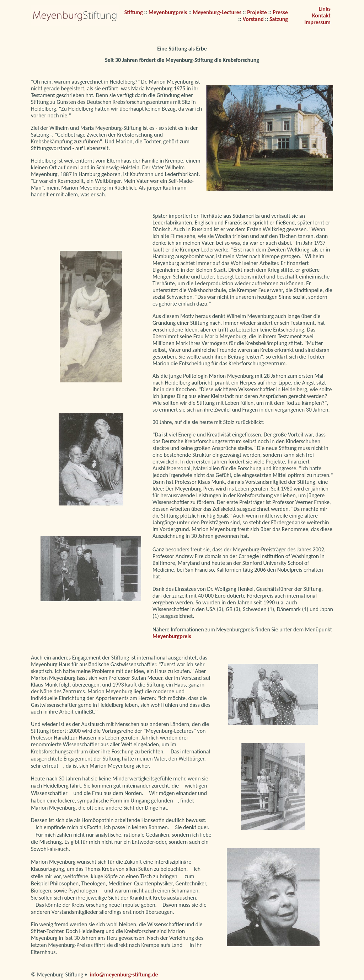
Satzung (279, 19)
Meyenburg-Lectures (217, 12)
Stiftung (134, 12)
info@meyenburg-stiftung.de (124, 974)
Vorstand (253, 19)
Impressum (317, 22)
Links (325, 9)
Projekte (257, 12)
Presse (280, 12)
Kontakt (321, 15)
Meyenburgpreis (168, 12)
